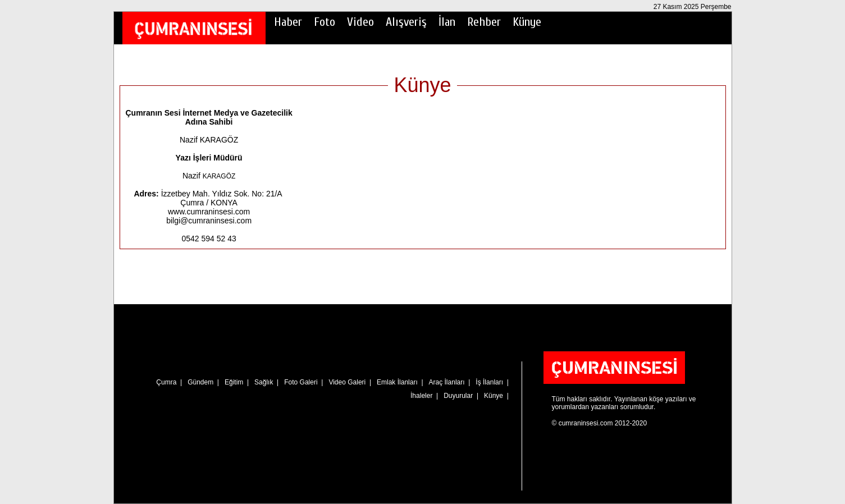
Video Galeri (347, 382)
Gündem (200, 382)
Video (360, 22)
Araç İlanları (447, 382)
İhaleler (421, 396)
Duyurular (458, 396)
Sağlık (264, 382)
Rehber (484, 22)
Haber (288, 22)
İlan (447, 22)
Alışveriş (406, 22)
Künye (527, 22)
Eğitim (234, 382)
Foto (325, 22)
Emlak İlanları (397, 382)
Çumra (166, 382)
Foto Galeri (301, 382)
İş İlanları (489, 382)
